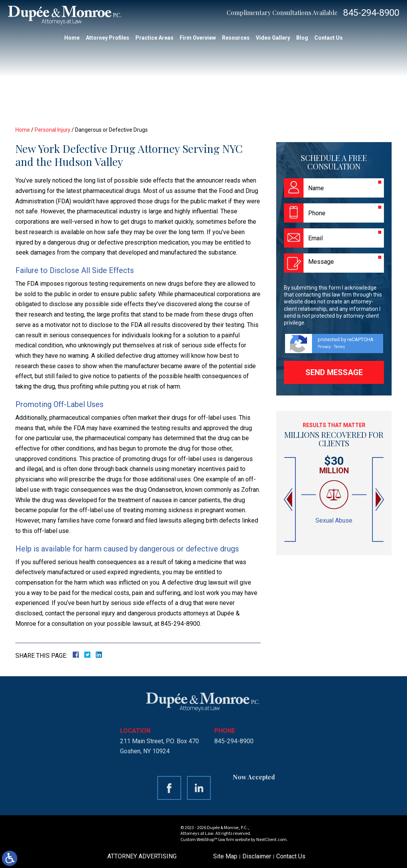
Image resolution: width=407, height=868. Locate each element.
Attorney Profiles (108, 38)
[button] (289, 500)
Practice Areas (154, 38)
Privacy (324, 347)
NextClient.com (271, 840)
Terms (339, 347)
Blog (302, 38)
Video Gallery (273, 38)
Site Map (225, 856)
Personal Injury (53, 130)
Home (72, 38)
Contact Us (329, 38)
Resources (236, 38)
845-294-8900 (371, 13)
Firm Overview (198, 38)
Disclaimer (257, 856)
